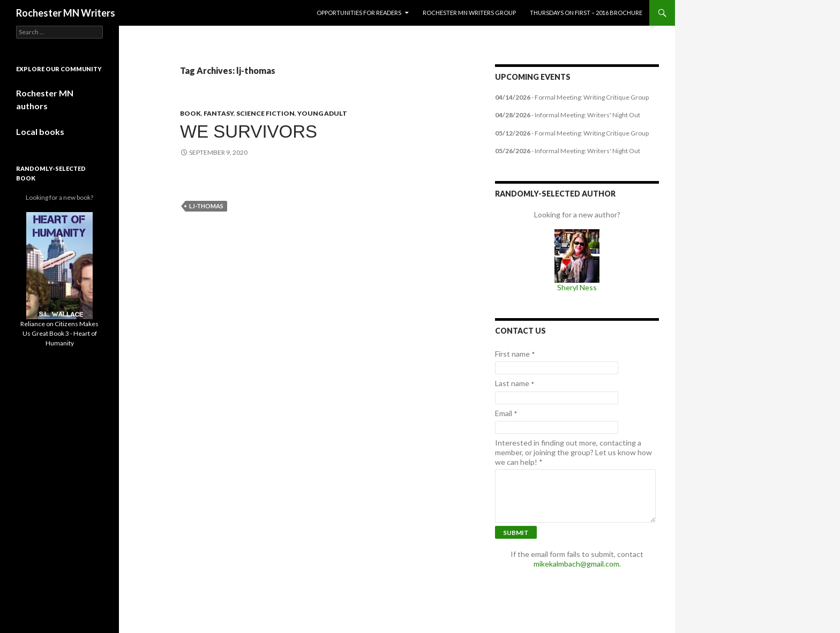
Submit (516, 533)
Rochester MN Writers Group (469, 13)
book (190, 113)
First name (515, 354)
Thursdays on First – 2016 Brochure (586, 13)
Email (506, 413)
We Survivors (249, 131)
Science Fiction (265, 113)
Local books (40, 131)
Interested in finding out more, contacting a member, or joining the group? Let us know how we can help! (573, 452)
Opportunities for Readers (359, 13)
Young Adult (322, 113)
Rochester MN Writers (66, 13)
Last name (515, 383)
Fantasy (219, 113)
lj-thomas (206, 206)
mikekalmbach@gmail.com (576, 564)
